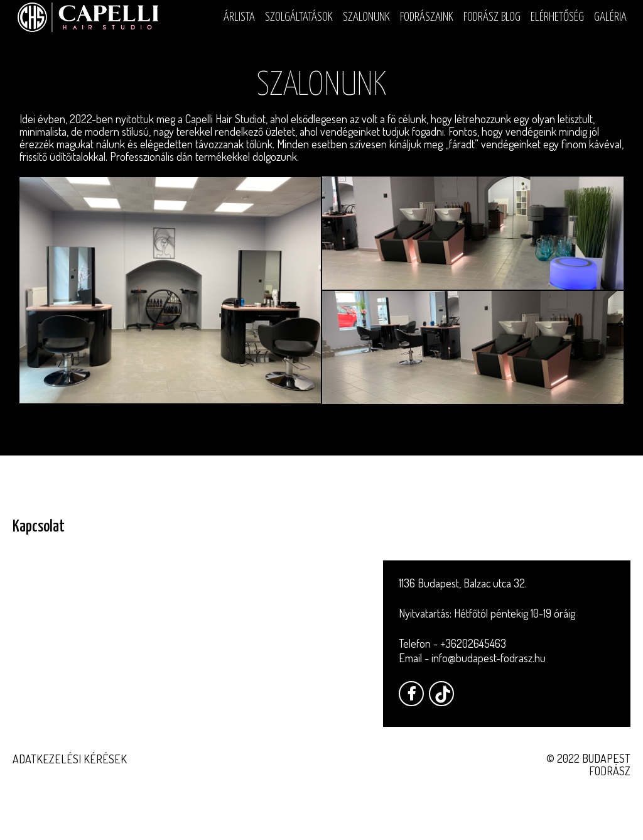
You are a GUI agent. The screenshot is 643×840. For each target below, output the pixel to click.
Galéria (610, 17)
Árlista (239, 17)
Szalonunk (366, 17)
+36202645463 (473, 643)
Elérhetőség (557, 17)
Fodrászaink (427, 17)
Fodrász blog (492, 17)
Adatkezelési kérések (70, 759)
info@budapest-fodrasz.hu (489, 658)
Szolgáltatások (299, 17)
